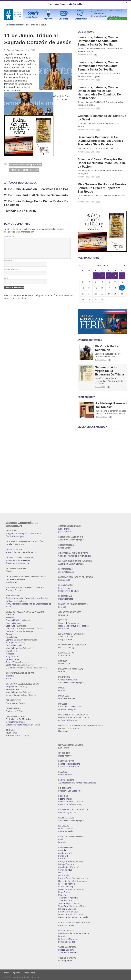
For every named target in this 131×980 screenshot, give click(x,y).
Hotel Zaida (64, 629)
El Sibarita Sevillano (15, 668)
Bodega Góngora (14, 623)
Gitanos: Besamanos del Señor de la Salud (26, 25)
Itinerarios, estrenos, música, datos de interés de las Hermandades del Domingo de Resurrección (99, 93)
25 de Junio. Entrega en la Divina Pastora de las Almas (36, 203)
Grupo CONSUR (65, 829)
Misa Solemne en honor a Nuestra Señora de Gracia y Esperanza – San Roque (102, 188)
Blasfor (9, 571)
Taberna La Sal (13, 659)
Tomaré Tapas (12, 662)
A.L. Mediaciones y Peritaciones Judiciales (77, 783)
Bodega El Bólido (14, 620)
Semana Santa (14, 50)
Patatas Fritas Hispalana (69, 764)
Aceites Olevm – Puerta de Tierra (21, 552)
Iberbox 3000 (64, 580)
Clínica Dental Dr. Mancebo (18, 719)
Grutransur (63, 615)
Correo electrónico (13, 273)
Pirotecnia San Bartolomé (70, 791)
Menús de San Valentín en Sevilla (73, 917)
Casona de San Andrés (69, 623)
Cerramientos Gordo (15, 703)
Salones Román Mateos (17, 695)
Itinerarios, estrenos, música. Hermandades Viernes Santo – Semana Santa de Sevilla (99, 66)
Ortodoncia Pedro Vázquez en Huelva (23, 725)
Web (6, 282)
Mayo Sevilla (12, 651)
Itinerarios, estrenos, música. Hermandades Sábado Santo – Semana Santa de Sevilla (99, 41)
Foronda (62, 607)
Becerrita (10, 617)
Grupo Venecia (13, 687)
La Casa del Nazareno (16, 579)
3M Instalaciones (66, 572)
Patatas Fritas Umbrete (69, 767)
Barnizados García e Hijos (18, 736)
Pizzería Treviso (65, 799)
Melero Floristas (66, 599)
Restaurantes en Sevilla (69, 912)
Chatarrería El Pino (14, 711)
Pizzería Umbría (66, 804)
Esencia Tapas (12, 640)
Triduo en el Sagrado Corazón (24, 170)
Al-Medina (63, 850)
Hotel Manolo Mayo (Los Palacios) (74, 626)
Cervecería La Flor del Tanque (19, 631)
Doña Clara (11, 634)
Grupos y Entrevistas (68, 680)
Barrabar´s (11, 615)
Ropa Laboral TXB (66, 925)
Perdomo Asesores (15, 590)
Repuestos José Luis (67, 812)
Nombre (8, 265)
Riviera (9, 679)
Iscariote (10, 676)
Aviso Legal (29, 973)
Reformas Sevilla (66, 831)
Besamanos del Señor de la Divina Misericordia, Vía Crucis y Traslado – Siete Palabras (101, 141)
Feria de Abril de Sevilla (69, 591)
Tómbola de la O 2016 (20, 211)
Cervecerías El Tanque (16, 629)
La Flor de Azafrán (14, 645)
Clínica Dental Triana (15, 722)
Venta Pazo (11, 665)
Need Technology (66, 647)
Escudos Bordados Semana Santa (74, 717)
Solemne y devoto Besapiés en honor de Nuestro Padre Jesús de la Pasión (102, 163)
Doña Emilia (11, 637)
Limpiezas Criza (65, 664)
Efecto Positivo (65, 756)
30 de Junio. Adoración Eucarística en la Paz (36, 189)
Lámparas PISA (65, 639)
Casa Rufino (11, 626)
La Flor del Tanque (67, 887)
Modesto (10, 654)
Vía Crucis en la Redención (107, 348)
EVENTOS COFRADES (90, 340)
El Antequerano (65, 961)
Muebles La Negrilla (67, 709)
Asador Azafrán (65, 853)
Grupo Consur (65, 548)
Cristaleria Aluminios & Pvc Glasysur (75, 556)
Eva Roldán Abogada (15, 536)
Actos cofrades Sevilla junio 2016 (25, 165)
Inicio (7, 973)
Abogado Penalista (14, 533)
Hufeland (10, 544)
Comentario (10, 237)
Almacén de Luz (66, 637)
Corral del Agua (65, 870)
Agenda (17, 973)
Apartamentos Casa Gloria (18, 560)
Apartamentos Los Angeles (18, 563)
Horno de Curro (13, 689)
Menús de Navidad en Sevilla (71, 915)
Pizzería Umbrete (66, 802)
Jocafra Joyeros (65, 532)
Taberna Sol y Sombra (68, 898)
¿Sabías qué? (86, 397)
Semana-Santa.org (67, 942)
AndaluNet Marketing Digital (71, 540)
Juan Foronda (12, 582)
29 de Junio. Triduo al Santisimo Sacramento (36, 195)
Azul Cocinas (12, 733)
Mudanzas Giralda (67, 699)
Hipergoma (63, 731)
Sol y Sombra (12, 657)
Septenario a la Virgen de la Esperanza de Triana (110, 371)
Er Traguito (11, 643)
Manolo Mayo (12, 648)
